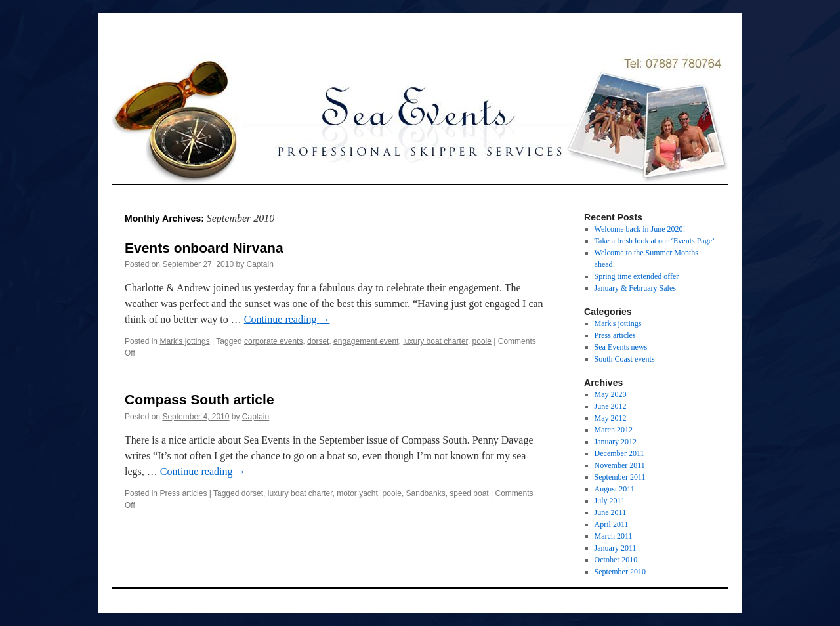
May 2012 (611, 418)
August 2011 (615, 489)
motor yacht (357, 493)
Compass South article (199, 399)
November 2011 (620, 465)
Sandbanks (426, 493)
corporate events (273, 341)
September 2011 (620, 477)
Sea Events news (621, 347)
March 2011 (614, 536)
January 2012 (616, 442)
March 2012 (614, 430)
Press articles (183, 493)
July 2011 (610, 501)
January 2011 (616, 548)
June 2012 (611, 406)
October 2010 (616, 560)
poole (482, 341)
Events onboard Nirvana (204, 248)
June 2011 (611, 512)
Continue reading (287, 319)
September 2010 (620, 572)
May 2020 (611, 394)
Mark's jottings (184, 341)
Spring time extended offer (637, 276)
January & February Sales (635, 288)
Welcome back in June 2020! (640, 229)
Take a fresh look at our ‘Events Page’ (655, 241)
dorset (318, 341)
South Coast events (625, 359)
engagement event (366, 341)
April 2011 (612, 524)
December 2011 (619, 453)
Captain (260, 264)
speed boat (469, 493)
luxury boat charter (435, 341)
